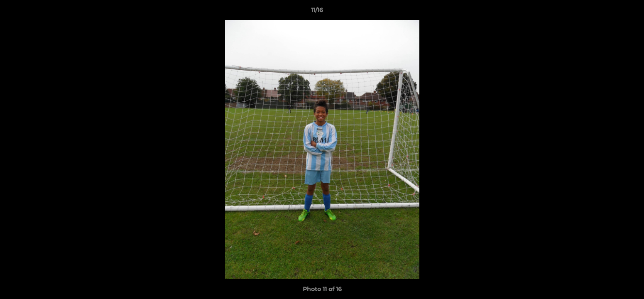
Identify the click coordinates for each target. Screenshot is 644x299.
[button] (609, 12)
